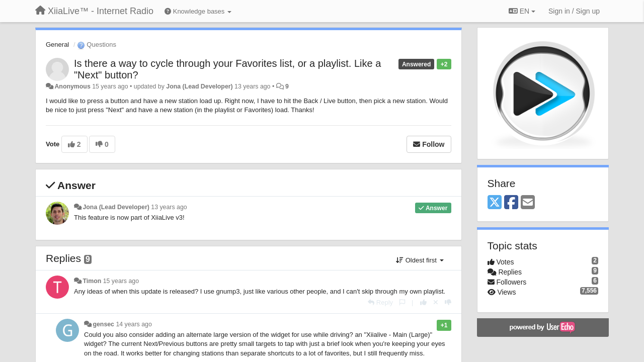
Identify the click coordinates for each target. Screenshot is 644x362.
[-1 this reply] (448, 302)
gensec (103, 324)
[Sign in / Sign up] (574, 11)
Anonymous (72, 86)
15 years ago (121, 281)
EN (522, 11)
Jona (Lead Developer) (199, 86)
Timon (92, 281)
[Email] (528, 203)
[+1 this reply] (423, 302)
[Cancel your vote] (436, 302)
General (57, 44)
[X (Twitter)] (495, 203)
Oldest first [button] (420, 260)
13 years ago (169, 207)
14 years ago (134, 324)
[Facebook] (511, 203)
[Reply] (380, 302)
